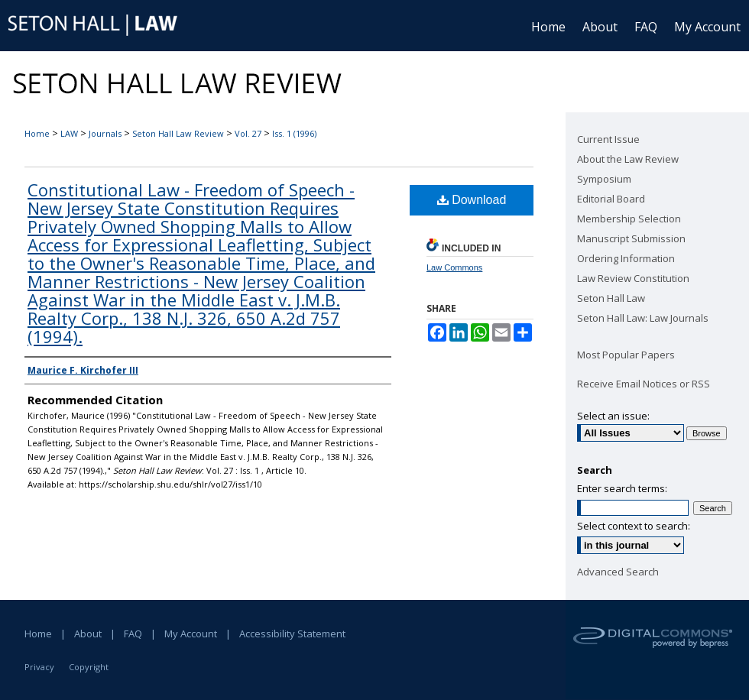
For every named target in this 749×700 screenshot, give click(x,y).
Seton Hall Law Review (178, 133)
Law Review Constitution (633, 278)
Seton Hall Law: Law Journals (643, 318)
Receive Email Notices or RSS (644, 384)
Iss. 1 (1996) (294, 133)
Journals (105, 133)
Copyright (89, 667)
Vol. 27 (248, 133)
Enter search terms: (622, 488)
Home (37, 133)
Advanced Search (618, 572)
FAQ (133, 634)
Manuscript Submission (631, 238)
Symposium (604, 179)
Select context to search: (634, 526)
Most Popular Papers (626, 355)
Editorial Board (611, 199)
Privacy (39, 667)
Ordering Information (626, 258)
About (88, 634)
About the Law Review (628, 159)
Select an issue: (613, 416)
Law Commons (454, 267)
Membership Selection (629, 219)
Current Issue (608, 139)
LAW (69, 133)
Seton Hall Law (611, 298)
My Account (191, 634)
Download (472, 200)
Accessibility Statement (292, 634)
